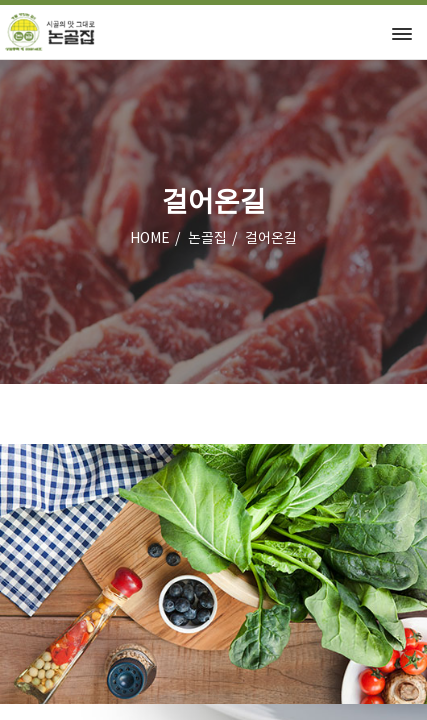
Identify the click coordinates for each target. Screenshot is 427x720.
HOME (150, 239)
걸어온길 (271, 239)
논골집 (207, 239)
